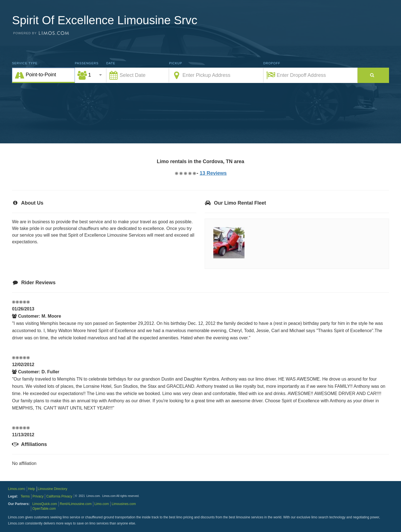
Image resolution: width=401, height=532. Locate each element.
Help (32, 489)
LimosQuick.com (45, 504)
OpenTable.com (44, 509)
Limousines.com (124, 504)
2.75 (185, 173)
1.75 (181, 173)
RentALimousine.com (76, 504)
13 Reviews (213, 173)
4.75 (194, 173)
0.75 (176, 173)
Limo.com (102, 504)
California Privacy (59, 496)
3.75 (190, 173)
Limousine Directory (53, 489)
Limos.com (16, 489)
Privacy (38, 496)
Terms (25, 496)
